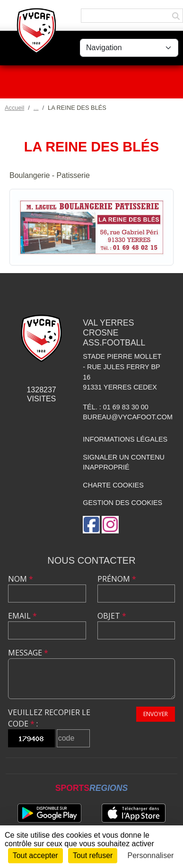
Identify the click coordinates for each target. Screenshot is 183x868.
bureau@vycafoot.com (128, 417)
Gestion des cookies (122, 503)
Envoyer (156, 714)
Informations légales (125, 439)
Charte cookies (113, 485)
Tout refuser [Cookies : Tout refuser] (93, 855)
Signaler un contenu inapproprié (124, 462)
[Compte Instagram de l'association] (110, 525)
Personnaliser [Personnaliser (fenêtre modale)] (151, 855)
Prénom (117, 579)
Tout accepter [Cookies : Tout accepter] (35, 855)
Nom (21, 579)
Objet (112, 616)
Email (22, 616)
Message (28, 653)
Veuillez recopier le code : (49, 718)
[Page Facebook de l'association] (91, 525)
